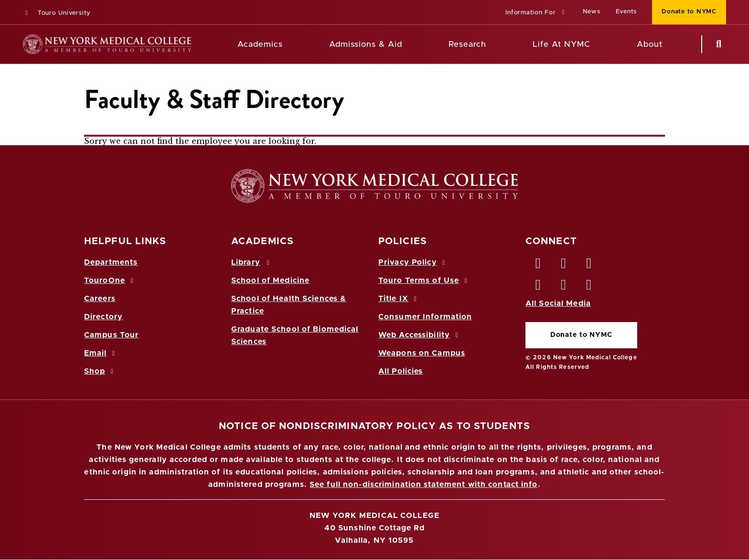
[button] (536, 13)
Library (252, 262)
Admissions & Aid (366, 44)
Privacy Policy (413, 262)
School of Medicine (270, 280)
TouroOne (110, 280)
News (592, 12)
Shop (100, 371)
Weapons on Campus (422, 353)
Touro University (57, 13)
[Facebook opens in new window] (538, 266)
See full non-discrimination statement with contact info (424, 485)
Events (626, 12)
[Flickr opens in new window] (589, 287)
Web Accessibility (420, 335)
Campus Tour (111, 335)
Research (467, 44)
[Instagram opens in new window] (538, 287)
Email (101, 353)
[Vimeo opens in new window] (564, 287)
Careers (100, 299)
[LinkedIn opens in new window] (589, 266)
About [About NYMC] (650, 44)
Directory (103, 317)
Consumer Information (425, 317)
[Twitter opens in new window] (564, 266)
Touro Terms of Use (424, 280)
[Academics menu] (289, 44)
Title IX (399, 299)
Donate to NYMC (581, 335)
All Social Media (558, 303)
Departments (111, 262)
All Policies (401, 371)
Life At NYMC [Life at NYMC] (562, 44)
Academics (260, 44)
